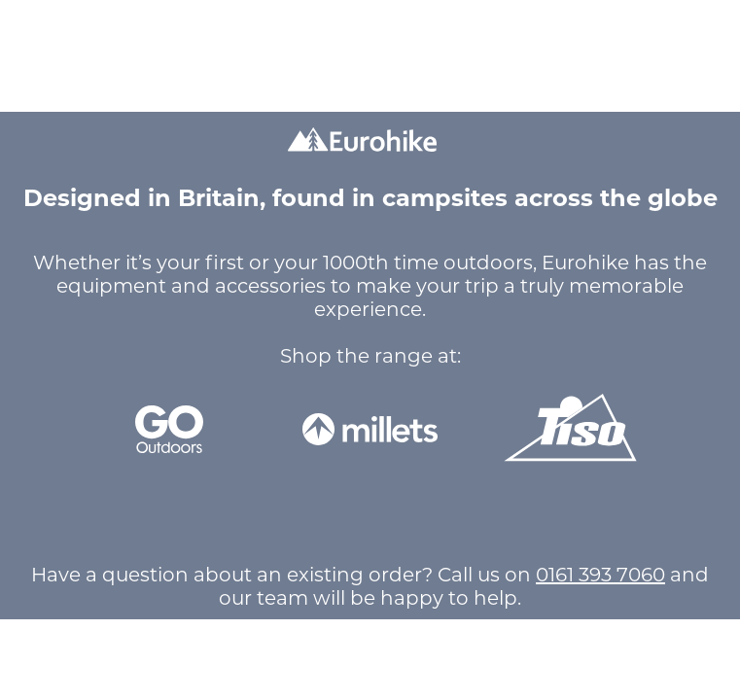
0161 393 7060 (600, 575)
